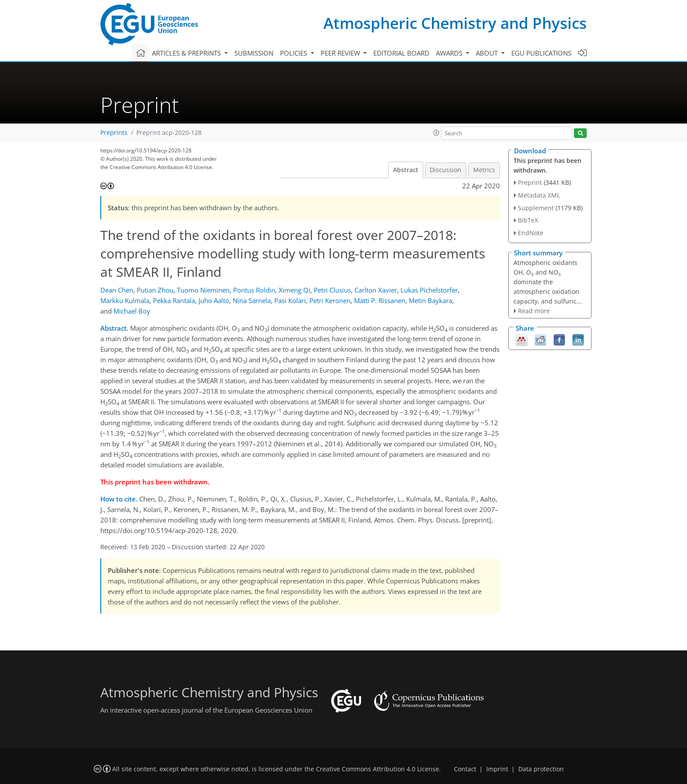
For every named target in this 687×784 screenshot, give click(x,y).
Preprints (114, 133)
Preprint (530, 182)
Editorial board (401, 53)
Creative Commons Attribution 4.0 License (377, 769)
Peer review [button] (341, 53)
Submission (254, 53)
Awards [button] (450, 53)
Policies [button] (294, 53)
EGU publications (541, 53)
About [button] (488, 53)
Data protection (541, 769)
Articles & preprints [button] (187, 53)
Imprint (497, 769)
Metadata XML (539, 195)
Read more (534, 311)
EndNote (531, 233)
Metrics (484, 170)
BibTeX (528, 220)
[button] (436, 133)
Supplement (536, 208)
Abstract (406, 170)
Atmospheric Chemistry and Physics (455, 23)
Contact (465, 769)
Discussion (446, 170)
